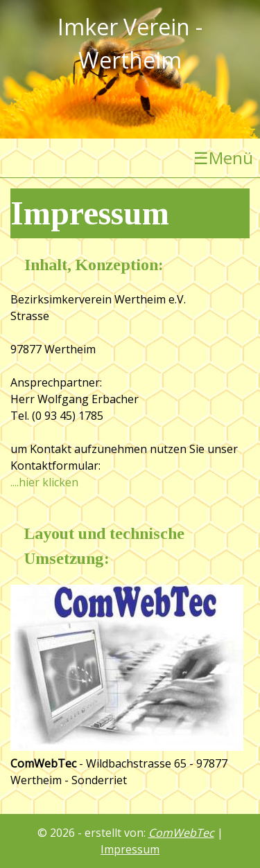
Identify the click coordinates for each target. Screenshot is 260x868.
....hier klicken (44, 482)
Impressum (130, 849)
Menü (223, 158)
